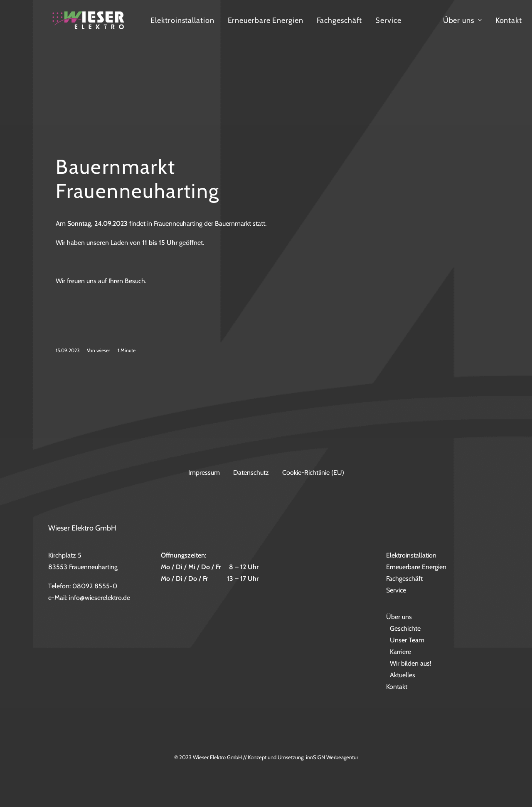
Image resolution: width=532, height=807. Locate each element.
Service (454, 30)
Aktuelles (403, 675)
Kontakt (397, 687)
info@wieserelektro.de (100, 598)
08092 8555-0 (95, 586)
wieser (103, 375)
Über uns (399, 617)
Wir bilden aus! (411, 664)
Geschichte (405, 629)
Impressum (204, 473)
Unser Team (407, 640)
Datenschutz (251, 473)
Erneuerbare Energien (331, 30)
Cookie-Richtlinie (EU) (313, 473)
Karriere (400, 652)
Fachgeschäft (405, 30)
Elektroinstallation (248, 30)
